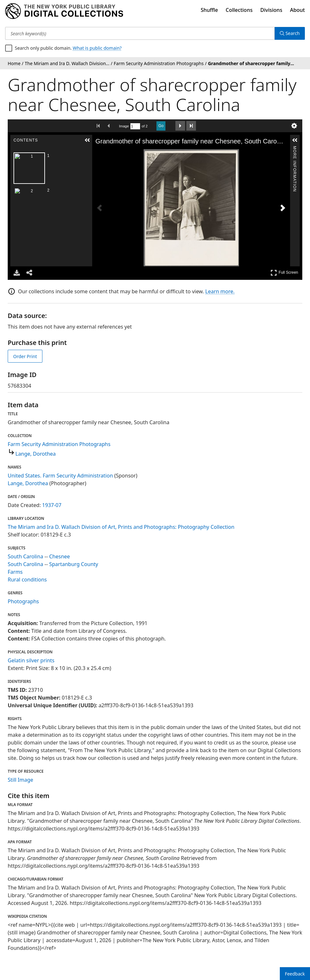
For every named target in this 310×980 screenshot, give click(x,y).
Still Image (20, 780)
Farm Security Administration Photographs (59, 444)
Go (161, 126)
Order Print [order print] (25, 356)
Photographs (23, 601)
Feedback (295, 974)
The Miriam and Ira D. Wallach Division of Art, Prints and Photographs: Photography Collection (121, 527)
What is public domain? (97, 48)
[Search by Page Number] (135, 126)
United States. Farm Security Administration (60, 476)
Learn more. (220, 291)
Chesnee (60, 556)
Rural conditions (27, 580)
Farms (15, 572)
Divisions (271, 10)
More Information (295, 149)
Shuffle (209, 10)
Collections (239, 10)
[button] (87, 140)
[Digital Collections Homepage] (64, 11)
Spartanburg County (74, 564)
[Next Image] (283, 208)
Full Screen (284, 273)
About (297, 10)
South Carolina (25, 556)
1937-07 (52, 505)
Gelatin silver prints (31, 660)
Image (124, 126)
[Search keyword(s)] (140, 33)
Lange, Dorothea (36, 454)
